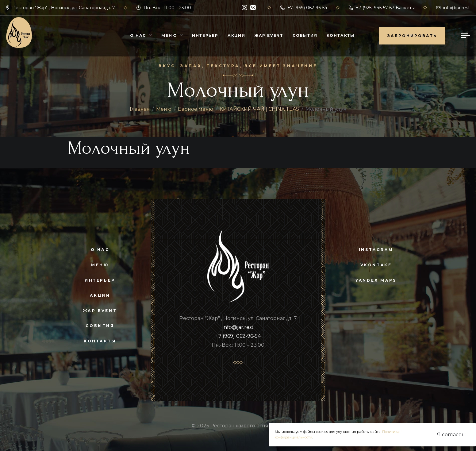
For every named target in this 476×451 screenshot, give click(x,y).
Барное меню (196, 109)
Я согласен (451, 435)
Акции (236, 35)
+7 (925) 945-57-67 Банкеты (382, 8)
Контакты (341, 35)
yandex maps (376, 280)
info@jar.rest (453, 8)
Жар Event (269, 35)
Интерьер (205, 35)
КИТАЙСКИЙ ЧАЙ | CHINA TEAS (259, 109)
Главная (140, 109)
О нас (138, 35)
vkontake (376, 265)
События (305, 35)
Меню (169, 35)
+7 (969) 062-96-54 (304, 8)
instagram (376, 250)
